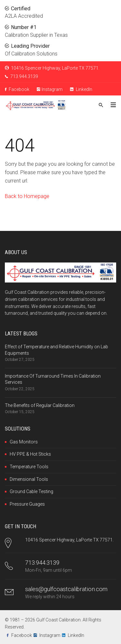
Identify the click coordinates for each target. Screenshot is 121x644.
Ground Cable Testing (31, 491)
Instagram (50, 89)
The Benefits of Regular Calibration (40, 405)
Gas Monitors (24, 442)
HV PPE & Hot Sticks (30, 454)
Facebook (17, 89)
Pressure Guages (27, 504)
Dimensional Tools (29, 479)
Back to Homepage (27, 196)
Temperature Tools (29, 467)
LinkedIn (81, 89)
